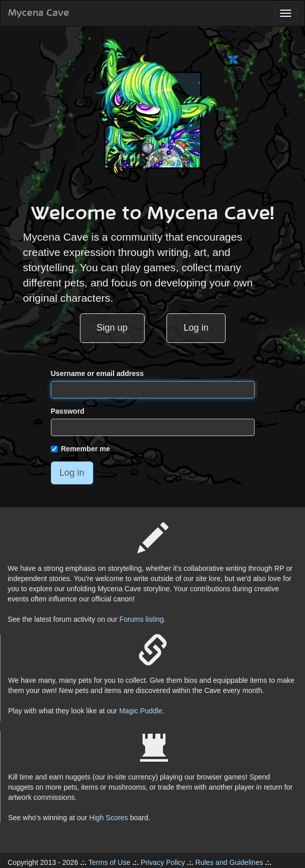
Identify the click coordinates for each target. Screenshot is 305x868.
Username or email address (98, 373)
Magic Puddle (141, 711)
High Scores (108, 818)
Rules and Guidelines (229, 862)
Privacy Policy (163, 862)
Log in (196, 328)
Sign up (112, 328)
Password (68, 411)
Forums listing (141, 619)
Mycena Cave (39, 13)
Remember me (81, 449)
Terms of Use (109, 862)
